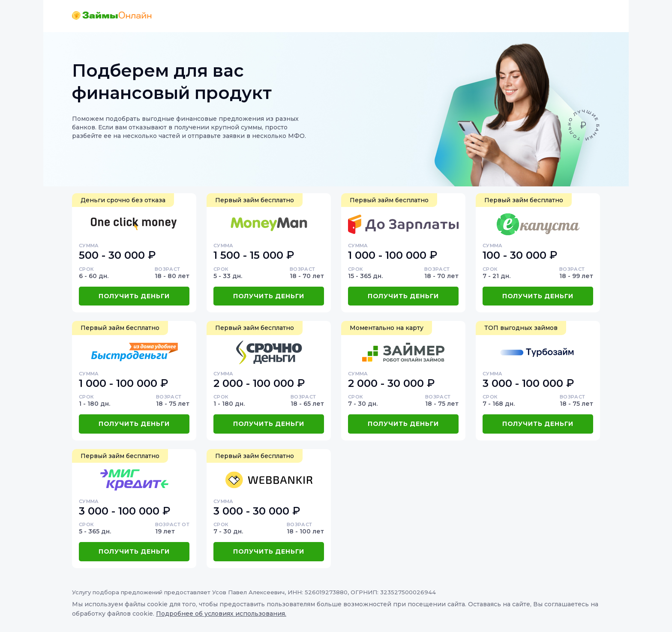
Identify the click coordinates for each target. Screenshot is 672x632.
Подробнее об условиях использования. (221, 614)
